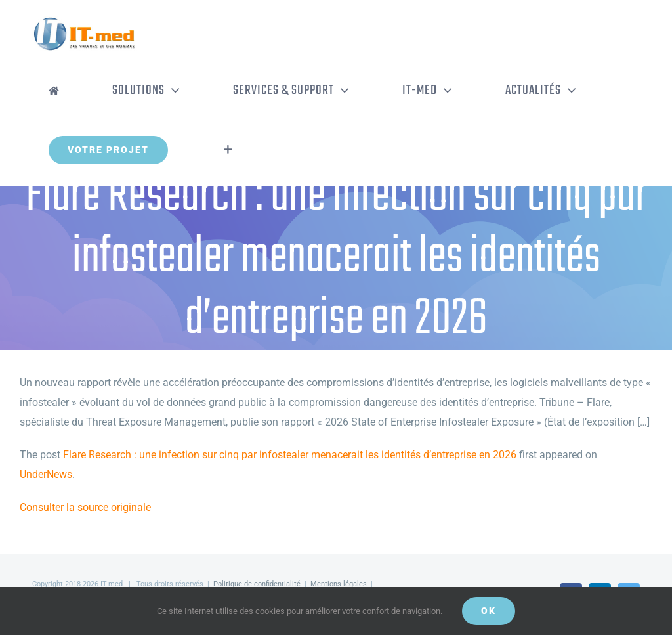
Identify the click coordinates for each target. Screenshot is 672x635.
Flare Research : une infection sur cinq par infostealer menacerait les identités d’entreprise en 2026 (290, 455)
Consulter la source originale (85, 507)
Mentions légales (339, 584)
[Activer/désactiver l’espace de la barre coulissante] (228, 150)
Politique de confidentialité (257, 584)
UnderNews (46, 474)
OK (489, 611)
